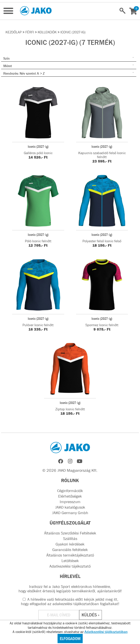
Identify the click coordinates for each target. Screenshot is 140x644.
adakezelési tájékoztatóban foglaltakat (85, 604)
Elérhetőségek (70, 496)
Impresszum (70, 502)
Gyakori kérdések (70, 544)
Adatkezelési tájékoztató (70, 566)
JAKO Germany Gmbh (70, 513)
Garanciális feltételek (70, 550)
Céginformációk (70, 491)
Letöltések (70, 561)
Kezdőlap (14, 32)
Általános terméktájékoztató (70, 555)
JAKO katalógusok (70, 507)
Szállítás (70, 539)
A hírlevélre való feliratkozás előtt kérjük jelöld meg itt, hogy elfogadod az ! (70, 602)
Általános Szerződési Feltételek (70, 533)
